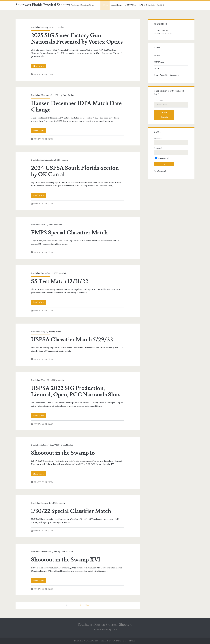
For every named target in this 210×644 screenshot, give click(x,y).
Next (87, 605)
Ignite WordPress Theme (91, 641)
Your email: (159, 101)
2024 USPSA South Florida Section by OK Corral (75, 171)
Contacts (131, 5)
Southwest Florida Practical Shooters (43, 5)
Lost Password (160, 171)
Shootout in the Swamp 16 (63, 453)
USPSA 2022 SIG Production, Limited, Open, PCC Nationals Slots (76, 391)
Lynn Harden (67, 445)
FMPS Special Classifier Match (69, 233)
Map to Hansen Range (151, 5)
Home (105, 5)
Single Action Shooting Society (167, 75)
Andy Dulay (68, 95)
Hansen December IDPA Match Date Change (76, 107)
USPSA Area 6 (160, 62)
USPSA (157, 56)
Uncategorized (44, 74)
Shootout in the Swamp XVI (66, 560)
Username (158, 138)
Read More (40, 66)
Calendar (116, 5)
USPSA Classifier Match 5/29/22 (72, 340)
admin (62, 27)
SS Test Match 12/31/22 (60, 281)
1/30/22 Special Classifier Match (71, 511)
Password (158, 148)
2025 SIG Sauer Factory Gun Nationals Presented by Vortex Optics (77, 39)
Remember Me (162, 158)
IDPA (157, 69)
